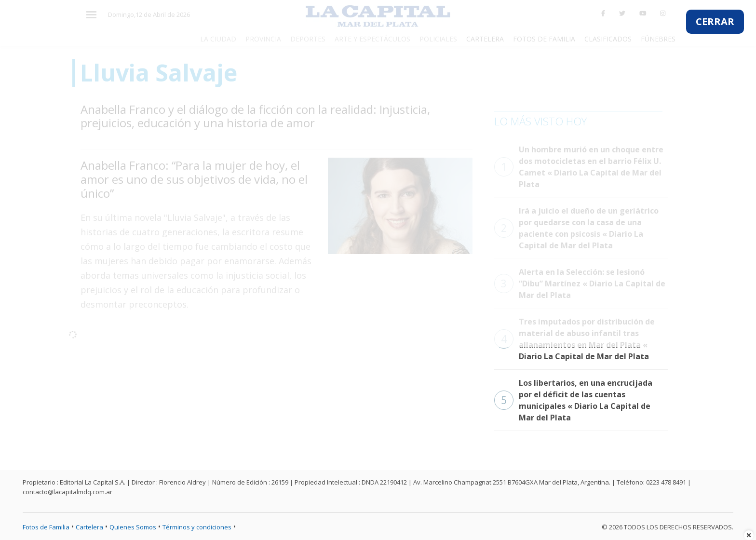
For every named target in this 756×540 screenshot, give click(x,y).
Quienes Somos (133, 527)
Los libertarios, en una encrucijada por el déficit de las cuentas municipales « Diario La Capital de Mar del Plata (573, 400)
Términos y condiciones (197, 527)
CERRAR (715, 21)
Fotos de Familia (46, 527)
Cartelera (89, 527)
